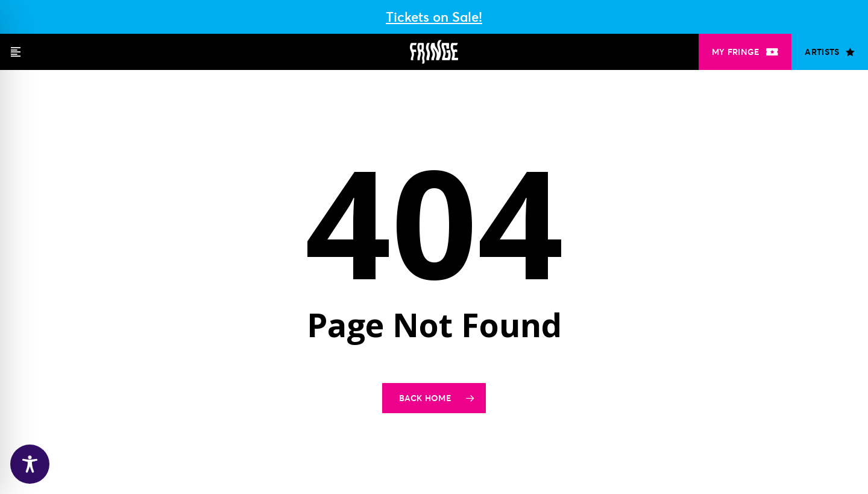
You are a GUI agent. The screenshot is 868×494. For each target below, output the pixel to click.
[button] (16, 52)
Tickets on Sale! (434, 17)
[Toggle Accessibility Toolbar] (30, 464)
